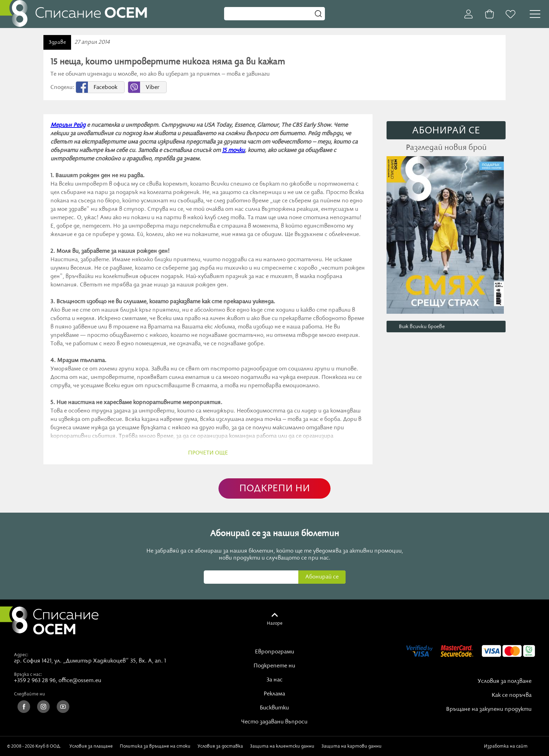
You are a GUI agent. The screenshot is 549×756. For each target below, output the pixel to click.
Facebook (105, 88)
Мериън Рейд (68, 125)
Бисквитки (274, 708)
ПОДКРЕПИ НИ (274, 489)
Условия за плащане (91, 746)
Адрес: (21, 655)
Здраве (57, 42)
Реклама (274, 694)
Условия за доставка (220, 746)
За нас (274, 680)
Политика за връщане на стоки (155, 746)
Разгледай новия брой (446, 148)
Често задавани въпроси (274, 722)
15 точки (233, 151)
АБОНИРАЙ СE (446, 131)
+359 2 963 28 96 (35, 681)
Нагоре (275, 623)
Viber (152, 88)
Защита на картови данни (352, 746)
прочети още (208, 453)
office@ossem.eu (80, 681)
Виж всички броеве (422, 327)
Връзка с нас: (28, 674)
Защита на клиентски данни (282, 746)
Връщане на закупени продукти (489, 709)
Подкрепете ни (274, 666)
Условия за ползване (505, 681)
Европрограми (274, 652)
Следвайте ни (30, 694)
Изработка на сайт (513, 746)
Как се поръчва (512, 695)
